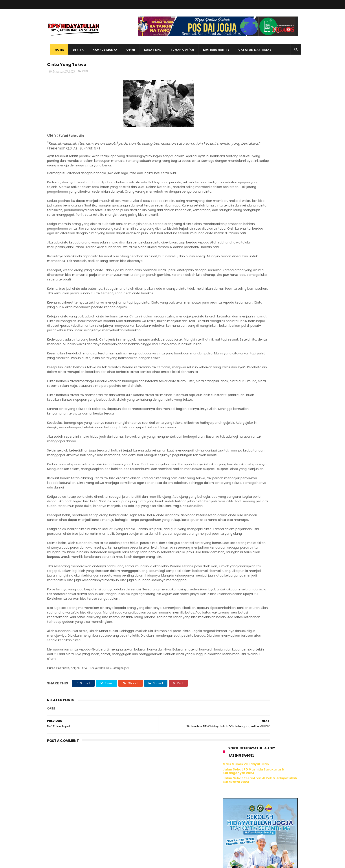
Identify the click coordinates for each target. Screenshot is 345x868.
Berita (75, 50)
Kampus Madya (102, 50)
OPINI (85, 73)
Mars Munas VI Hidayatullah (246, 81)
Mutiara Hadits (213, 50)
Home (56, 50)
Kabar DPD (150, 50)
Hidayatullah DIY (246, 366)
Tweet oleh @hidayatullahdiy (245, 378)
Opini (127, 50)
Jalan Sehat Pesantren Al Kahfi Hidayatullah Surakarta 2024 (260, 97)
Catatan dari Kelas (251, 50)
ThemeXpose (72, 862)
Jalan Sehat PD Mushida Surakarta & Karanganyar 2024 (253, 88)
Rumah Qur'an (179, 50)
